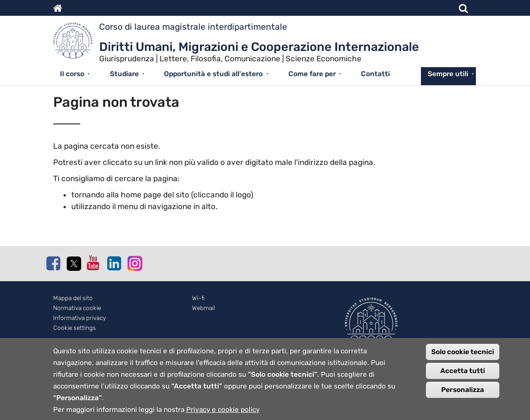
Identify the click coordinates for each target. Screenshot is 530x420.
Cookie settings (75, 328)
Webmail (203, 308)
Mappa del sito (73, 298)
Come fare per (312, 74)
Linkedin (114, 263)
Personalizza (463, 394)
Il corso (72, 74)
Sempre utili (448, 74)
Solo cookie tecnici (463, 356)
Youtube (94, 263)
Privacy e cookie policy (223, 414)
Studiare (124, 74)
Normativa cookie (77, 308)
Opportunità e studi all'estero (213, 74)
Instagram (134, 263)
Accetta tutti (463, 375)
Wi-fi (198, 298)
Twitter (73, 264)
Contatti (375, 74)
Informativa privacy (80, 318)
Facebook (53, 263)
